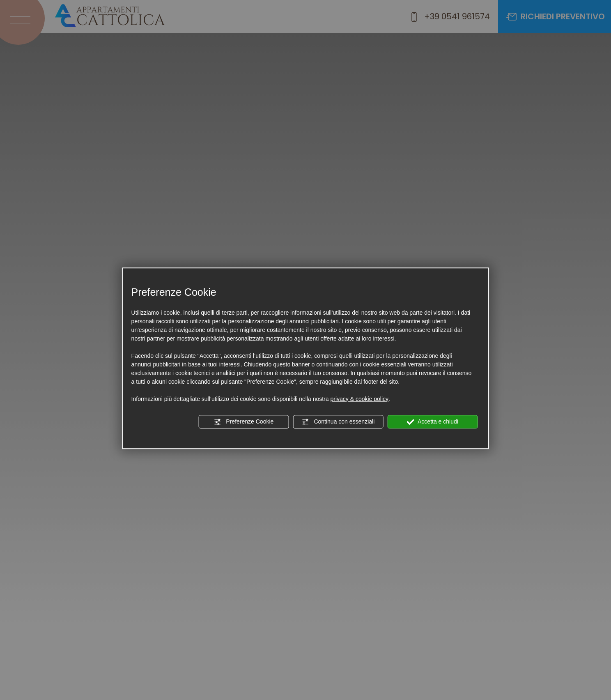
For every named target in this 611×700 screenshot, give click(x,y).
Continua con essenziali (338, 422)
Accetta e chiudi (433, 422)
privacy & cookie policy (359, 399)
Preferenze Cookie (243, 422)
